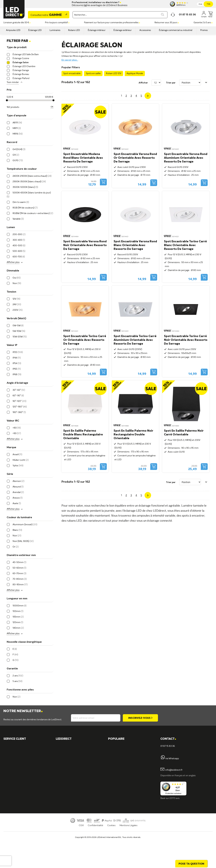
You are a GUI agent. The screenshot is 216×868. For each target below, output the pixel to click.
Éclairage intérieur (68, 813)
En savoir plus (66, 830)
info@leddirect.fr (174, 770)
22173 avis (174, 798)
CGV (81, 856)
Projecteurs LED (120, 785)
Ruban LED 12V (114, 73)
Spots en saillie (93, 73)
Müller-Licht (65, 752)
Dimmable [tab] (13, 271)
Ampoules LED (67, 785)
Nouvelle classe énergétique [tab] (24, 642)
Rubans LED (65, 796)
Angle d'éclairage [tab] (17, 383)
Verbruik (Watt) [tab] (16, 319)
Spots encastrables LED (123, 774)
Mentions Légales (128, 856)
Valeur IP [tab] (12, 345)
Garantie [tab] (12, 669)
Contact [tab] (168, 739)
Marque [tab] (11, 447)
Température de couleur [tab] (22, 169)
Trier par (171, 83)
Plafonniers (65, 807)
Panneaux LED (119, 779)
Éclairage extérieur (69, 818)
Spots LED (64, 791)
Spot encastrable (72, 73)
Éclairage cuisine (120, 757)
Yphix (62, 746)
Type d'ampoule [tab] (17, 116)
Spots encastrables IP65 (124, 752)
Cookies (111, 856)
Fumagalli (64, 763)
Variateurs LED (119, 768)
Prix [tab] (9, 90)
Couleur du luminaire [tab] (19, 518)
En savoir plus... (70, 60)
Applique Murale (135, 73)
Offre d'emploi (66, 824)
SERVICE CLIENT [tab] (15, 739)
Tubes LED (117, 791)
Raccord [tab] (12, 142)
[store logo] (14, 9)
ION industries (66, 774)
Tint (61, 757)
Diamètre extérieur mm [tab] (21, 555)
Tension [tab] (11, 292)
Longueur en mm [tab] (17, 599)
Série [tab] (10, 474)
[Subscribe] (140, 718)
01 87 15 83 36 (168, 746)
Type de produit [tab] (17, 47)
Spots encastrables (69, 802)
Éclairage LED (66, 779)
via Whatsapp (172, 759)
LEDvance (64, 768)
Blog (114, 796)
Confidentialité (95, 856)
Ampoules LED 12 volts (123, 763)
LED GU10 (117, 746)
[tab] (82, 739)
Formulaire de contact (18, 752)
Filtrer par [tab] (19, 41)
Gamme (46, 15)
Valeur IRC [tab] (13, 421)
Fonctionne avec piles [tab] (20, 690)
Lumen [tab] (11, 227)
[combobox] (120, 15)
